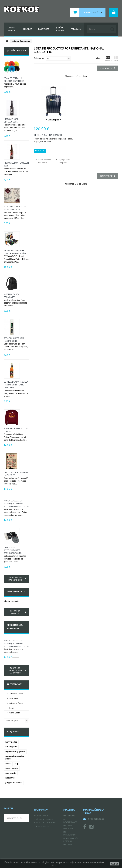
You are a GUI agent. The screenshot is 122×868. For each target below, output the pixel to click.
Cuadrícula (108, 59)
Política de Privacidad (45, 823)
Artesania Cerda (16, 694)
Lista (116, 59)
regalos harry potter (15, 751)
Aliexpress (14, 699)
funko (8, 764)
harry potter (11, 742)
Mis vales (68, 845)
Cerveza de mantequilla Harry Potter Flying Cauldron (16, 385)
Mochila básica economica (12, 296)
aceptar (114, 864)
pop (17, 764)
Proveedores (15, 684)
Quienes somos (41, 826)
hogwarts (10, 778)
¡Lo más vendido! (16, 51)
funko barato (12, 768)
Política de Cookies (43, 819)
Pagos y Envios (41, 816)
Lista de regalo (16, 592)
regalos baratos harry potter (16, 757)
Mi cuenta (69, 810)
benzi (11, 708)
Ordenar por (39, 58)
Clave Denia (14, 713)
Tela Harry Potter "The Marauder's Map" (15, 208)
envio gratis (11, 747)
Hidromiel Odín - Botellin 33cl (12, 121)
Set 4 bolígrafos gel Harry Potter (14, 340)
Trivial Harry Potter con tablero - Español (15, 252)
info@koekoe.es (96, 819)
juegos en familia (14, 783)
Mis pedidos (69, 816)
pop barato (11, 773)
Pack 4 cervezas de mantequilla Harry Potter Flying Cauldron (16, 504)
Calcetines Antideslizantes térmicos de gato (13, 550)
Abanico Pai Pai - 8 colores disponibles (14, 80)
